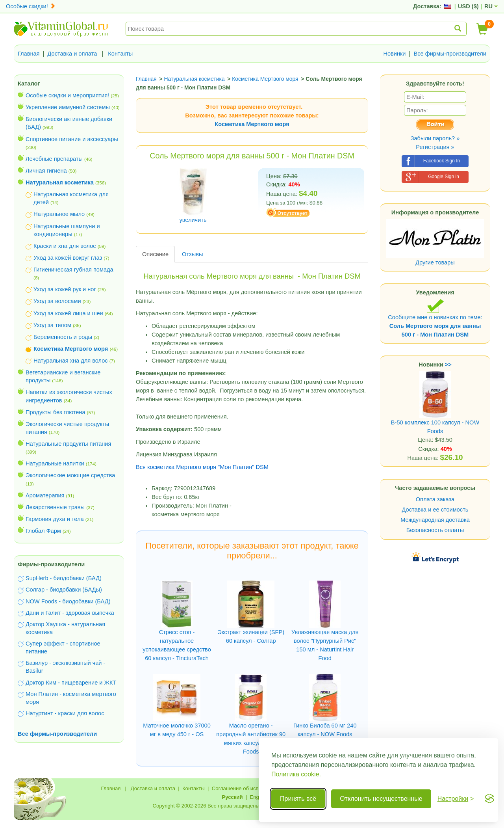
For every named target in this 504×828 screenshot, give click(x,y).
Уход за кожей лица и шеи (68, 313)
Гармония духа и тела (55, 519)
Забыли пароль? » (435, 138)
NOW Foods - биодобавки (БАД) (68, 601)
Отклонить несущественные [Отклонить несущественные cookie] (381, 799)
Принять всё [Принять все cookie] (298, 799)
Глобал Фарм (43, 531)
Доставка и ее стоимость (435, 510)
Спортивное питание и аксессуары (72, 139)
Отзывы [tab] (192, 254)
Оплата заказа (435, 499)
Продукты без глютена (56, 412)
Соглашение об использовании (249, 788)
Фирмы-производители (51, 564)
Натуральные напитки (55, 463)
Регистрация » (435, 147)
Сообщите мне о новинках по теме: (435, 318)
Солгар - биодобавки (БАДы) (64, 590)
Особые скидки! (31, 6)
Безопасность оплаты (435, 530)
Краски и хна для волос (65, 246)
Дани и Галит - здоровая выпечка (70, 613)
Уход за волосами (57, 301)
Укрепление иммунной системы (68, 107)
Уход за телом (52, 325)
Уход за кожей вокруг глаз (68, 258)
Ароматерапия (45, 495)
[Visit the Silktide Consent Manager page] (489, 799)
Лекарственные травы (55, 507)
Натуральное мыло (59, 214)
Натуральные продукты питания (68, 444)
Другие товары (435, 262)
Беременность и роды (63, 337)
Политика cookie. (296, 774)
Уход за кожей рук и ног (65, 289)
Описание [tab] (155, 254)
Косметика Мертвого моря (252, 124)
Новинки (394, 54)
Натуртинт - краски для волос (65, 713)
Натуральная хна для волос (71, 361)
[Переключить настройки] (456, 799)
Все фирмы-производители (450, 54)
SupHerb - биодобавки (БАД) (64, 578)
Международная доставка (435, 520)
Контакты (120, 54)
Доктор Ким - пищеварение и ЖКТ (71, 683)
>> (448, 365)
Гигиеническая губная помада (73, 270)
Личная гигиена (46, 171)
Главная (29, 54)
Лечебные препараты (54, 159)
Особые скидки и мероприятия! (67, 95)
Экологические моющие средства (70, 475)
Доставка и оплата (72, 54)
